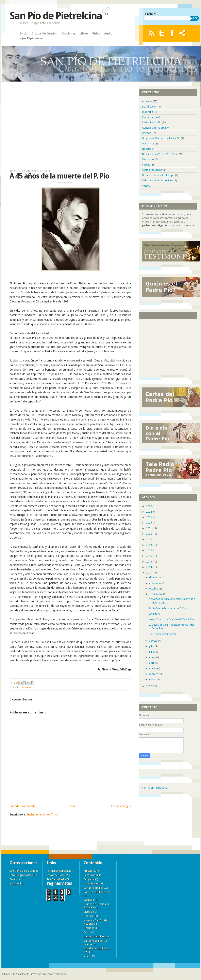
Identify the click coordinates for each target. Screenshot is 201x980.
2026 (149, 506)
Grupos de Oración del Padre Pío (161, 138)
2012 (149, 686)
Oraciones (69, 33)
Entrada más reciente (22, 806)
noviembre (156, 583)
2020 (149, 534)
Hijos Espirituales (32, 38)
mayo (153, 657)
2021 (149, 528)
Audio (108, 33)
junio (152, 652)
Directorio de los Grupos (24, 871)
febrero (154, 674)
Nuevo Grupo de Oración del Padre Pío (171, 619)
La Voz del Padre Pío (58, 875)
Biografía (148, 112)
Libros (84, 33)
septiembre (156, 594)
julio (152, 646)
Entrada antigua (121, 806)
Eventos (147, 133)
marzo (153, 668)
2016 (149, 556)
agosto (154, 641)
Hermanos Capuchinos (60, 871)
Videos (146, 186)
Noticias (147, 149)
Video (96, 33)
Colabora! (15, 879)
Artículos (26, 687)
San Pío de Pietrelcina (56, 16)
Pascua (146, 165)
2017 (149, 550)
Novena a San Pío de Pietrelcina (160, 154)
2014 (149, 567)
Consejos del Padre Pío (155, 128)
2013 (149, 573)
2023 (149, 517)
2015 (149, 562)
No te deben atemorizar (162, 634)
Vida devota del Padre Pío (157, 180)
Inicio (24, 33)
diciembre (155, 577)
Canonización (150, 117)
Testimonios (17, 884)
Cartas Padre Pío (152, 122)
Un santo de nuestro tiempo (158, 175)
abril (152, 663)
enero (153, 679)
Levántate (154, 614)
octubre (154, 589)
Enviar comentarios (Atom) (43, 814)
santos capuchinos (153, 170)
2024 (149, 512)
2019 (149, 539)
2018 (149, 545)
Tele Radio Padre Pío (58, 879)
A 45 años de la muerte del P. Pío (167, 608)
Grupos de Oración (45, 33)
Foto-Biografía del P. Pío (24, 875)
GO (195, 18)
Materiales (148, 144)
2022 (149, 523)
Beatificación (150, 107)
